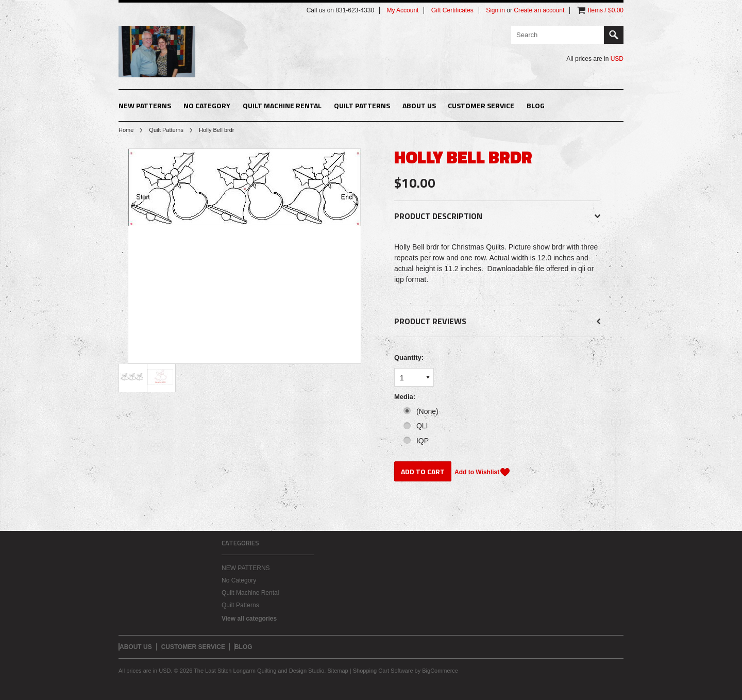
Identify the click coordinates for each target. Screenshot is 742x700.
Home (126, 130)
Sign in (495, 10)
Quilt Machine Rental (282, 105)
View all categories (249, 619)
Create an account (539, 10)
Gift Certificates (452, 10)
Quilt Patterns (362, 105)
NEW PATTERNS (145, 105)
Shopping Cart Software (383, 671)
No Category (207, 105)
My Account (402, 10)
